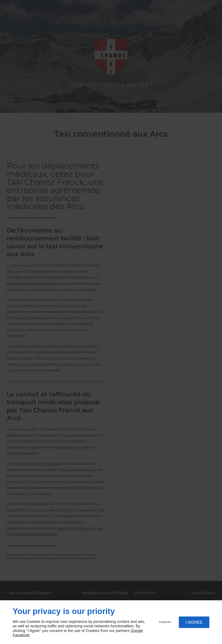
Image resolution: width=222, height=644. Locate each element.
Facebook (21, 635)
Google (137, 631)
